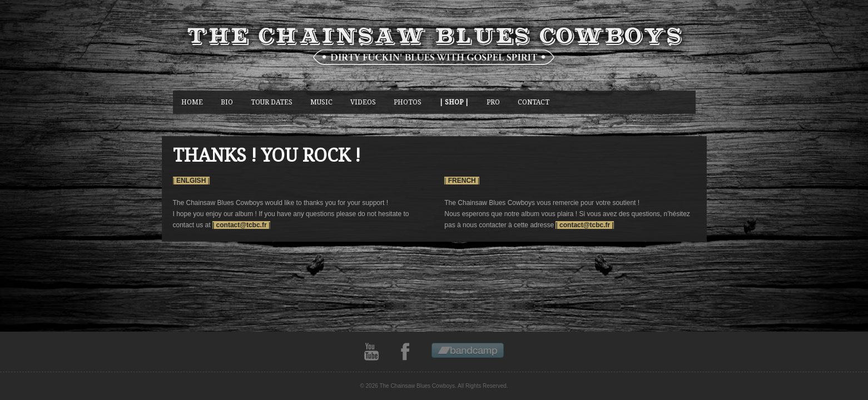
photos (408, 102)
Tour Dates (272, 102)
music (321, 102)
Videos (363, 102)
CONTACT (534, 102)
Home (192, 102)
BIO (227, 102)
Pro (493, 102)
